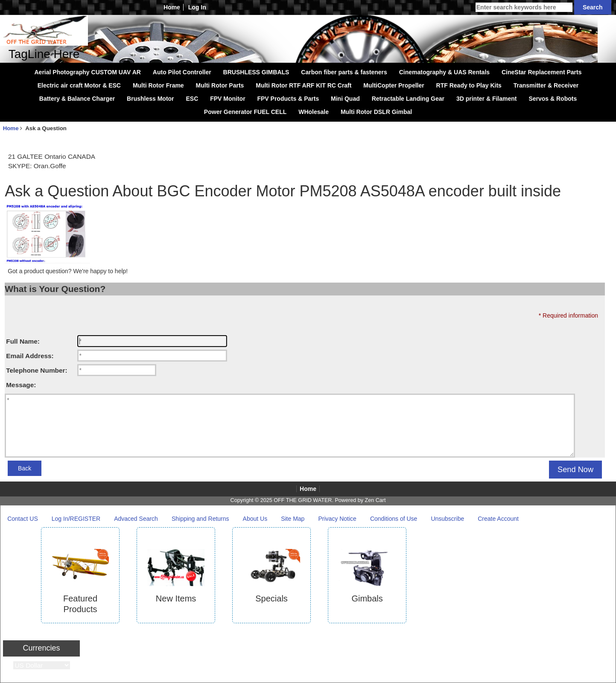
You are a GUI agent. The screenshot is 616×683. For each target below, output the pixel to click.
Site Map (293, 519)
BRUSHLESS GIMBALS (256, 72)
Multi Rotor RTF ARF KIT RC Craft (304, 85)
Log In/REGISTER (76, 519)
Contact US (23, 519)
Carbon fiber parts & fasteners (344, 72)
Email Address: (30, 356)
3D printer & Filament (487, 99)
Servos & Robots (553, 99)
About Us (255, 519)
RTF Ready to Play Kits (469, 85)
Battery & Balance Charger (77, 99)
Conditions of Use (394, 519)
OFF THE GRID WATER (303, 500)
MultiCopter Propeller (394, 85)
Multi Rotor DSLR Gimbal (376, 112)
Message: (21, 385)
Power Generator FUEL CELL (245, 112)
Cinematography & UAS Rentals (444, 72)
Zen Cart (375, 500)
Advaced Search (136, 519)
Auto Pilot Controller (182, 72)
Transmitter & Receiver (546, 85)
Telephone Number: (36, 370)
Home (172, 7)
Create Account (498, 519)
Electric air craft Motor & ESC (79, 85)
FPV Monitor (228, 99)
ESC (192, 99)
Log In (197, 7)
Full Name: (23, 341)
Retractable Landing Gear (408, 99)
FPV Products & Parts (288, 99)
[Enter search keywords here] (524, 7)
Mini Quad (345, 99)
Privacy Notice (337, 519)
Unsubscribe (447, 519)
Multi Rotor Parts (220, 85)
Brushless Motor (150, 99)
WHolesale (314, 112)
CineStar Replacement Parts (542, 72)
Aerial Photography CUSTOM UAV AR (88, 72)
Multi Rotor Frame (158, 85)
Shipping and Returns (200, 519)
